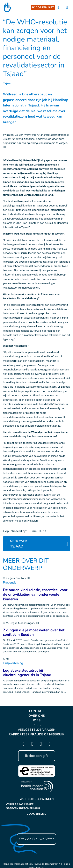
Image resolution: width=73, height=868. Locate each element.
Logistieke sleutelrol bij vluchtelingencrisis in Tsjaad (27, 673)
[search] (67, 8)
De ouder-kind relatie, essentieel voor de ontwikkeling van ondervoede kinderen (35, 594)
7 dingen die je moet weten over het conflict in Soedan (34, 632)
